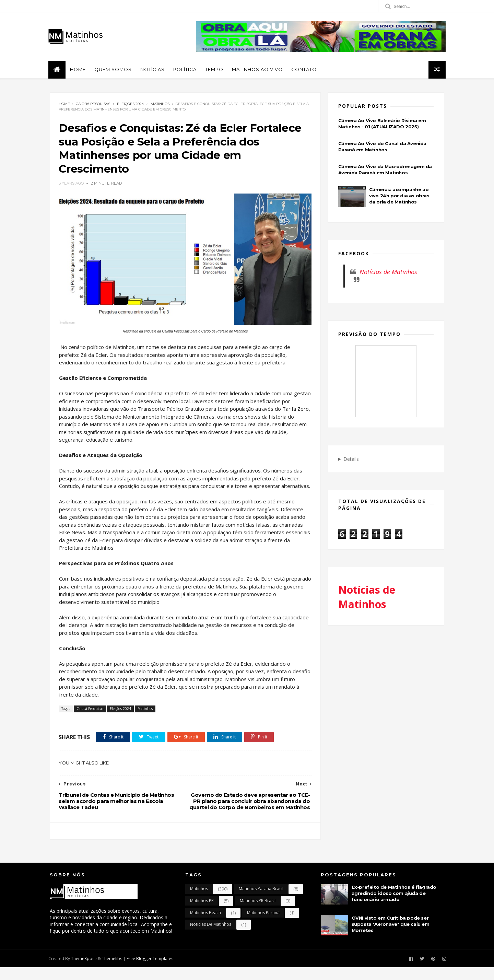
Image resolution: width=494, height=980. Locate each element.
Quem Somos (114, 70)
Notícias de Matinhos (388, 272)
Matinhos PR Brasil (258, 913)
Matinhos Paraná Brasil (261, 901)
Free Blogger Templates (151, 971)
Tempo (216, 70)
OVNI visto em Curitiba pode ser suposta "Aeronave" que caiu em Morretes (391, 937)
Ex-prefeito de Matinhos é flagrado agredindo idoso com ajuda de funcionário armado (394, 906)
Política (186, 70)
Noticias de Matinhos (211, 937)
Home (79, 70)
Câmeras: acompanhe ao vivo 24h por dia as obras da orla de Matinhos (399, 196)
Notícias (154, 70)
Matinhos (160, 104)
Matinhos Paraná (263, 925)
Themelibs (113, 971)
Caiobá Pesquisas (93, 104)
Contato (305, 70)
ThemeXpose (85, 971)
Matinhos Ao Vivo (259, 70)
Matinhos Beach (205, 925)
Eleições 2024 (130, 104)
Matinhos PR (202, 913)
